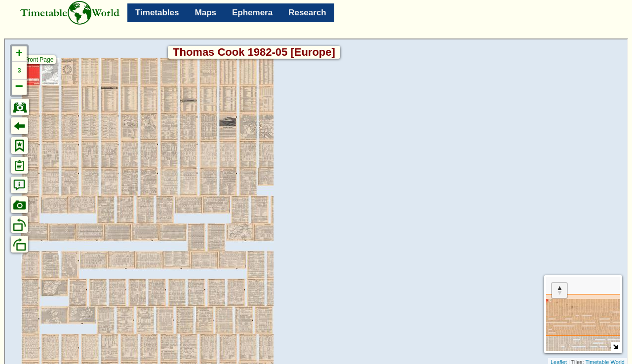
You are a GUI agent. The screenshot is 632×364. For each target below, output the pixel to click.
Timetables (157, 13)
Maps (206, 13)
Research (307, 13)
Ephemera (252, 13)
